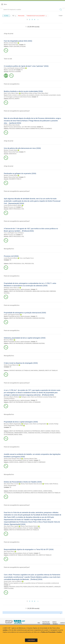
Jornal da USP (12, 70)
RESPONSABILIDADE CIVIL (31, 555)
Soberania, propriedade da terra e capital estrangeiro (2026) (25, 338)
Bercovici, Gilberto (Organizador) (12, 424)
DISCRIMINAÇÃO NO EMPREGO (22, 493)
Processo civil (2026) (11, 256)
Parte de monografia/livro (12, 84)
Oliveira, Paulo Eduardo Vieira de (12, 459)
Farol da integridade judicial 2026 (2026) (18, 41)
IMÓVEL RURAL (28, 402)
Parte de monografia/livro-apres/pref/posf (17, 111)
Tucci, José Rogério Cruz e (27, 258)
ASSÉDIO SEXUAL (14, 462)
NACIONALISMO (45, 291)
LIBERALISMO (36, 291)
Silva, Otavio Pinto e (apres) (11, 526)
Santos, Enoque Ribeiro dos (11, 365)
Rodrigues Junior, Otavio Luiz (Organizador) (35, 424)
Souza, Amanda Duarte (10, 485)
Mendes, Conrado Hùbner (11, 43)
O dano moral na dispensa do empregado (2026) (21, 363)
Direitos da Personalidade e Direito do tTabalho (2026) (23, 482)
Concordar (31, 640)
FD (25, 45)
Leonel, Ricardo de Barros (11, 258)
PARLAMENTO (50, 587)
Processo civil (12, 207)
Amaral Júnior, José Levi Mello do (13, 581)
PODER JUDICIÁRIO (14, 46)
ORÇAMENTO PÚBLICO (15, 179)
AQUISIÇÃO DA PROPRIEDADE (32, 431)
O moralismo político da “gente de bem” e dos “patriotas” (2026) (26, 66)
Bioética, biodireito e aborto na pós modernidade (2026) (23, 91)
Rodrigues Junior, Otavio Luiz (12, 288)
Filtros (6, 16)
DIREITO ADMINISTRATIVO (33, 129)
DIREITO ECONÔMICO (46, 129)
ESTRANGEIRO (28, 291)
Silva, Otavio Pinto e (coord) (11, 484)
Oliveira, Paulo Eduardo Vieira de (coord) (31, 484)
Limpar (61, 16)
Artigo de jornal (9, 34)
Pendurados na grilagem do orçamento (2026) (20, 173)
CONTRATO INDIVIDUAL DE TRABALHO (20, 371)
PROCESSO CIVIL (29, 264)
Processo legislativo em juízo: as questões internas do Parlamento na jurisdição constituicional (33, 583)
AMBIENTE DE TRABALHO (26, 462)
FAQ (39, 623)
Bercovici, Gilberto (9, 340)
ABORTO (17, 99)
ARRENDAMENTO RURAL (21, 433)
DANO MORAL (34, 371)
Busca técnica (55, 623)
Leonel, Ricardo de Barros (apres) (13, 205)
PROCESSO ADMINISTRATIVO (17, 129)
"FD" (14, 16)
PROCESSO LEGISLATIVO (16, 587)
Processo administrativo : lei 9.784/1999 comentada (22, 127)
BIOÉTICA (12, 99)
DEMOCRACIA (13, 154)
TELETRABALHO (8, 493)
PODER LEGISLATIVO (29, 587)
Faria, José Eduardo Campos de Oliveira (14, 68)
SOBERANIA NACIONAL (39, 318)
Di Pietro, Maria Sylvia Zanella (12, 125)
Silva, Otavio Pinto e (9, 551)
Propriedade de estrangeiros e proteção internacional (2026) (25, 313)
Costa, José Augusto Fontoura (12, 315)
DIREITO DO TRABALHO (51, 371)
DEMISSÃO (42, 371)
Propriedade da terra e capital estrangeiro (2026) (21, 422)
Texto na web (8, 59)
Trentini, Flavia (19, 425)
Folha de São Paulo (13, 45)
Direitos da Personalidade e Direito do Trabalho (21, 460)
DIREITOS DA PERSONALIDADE (39, 493)
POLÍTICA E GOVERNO (15, 72)
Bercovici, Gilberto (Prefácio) (11, 397)
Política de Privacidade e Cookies (51, 632)
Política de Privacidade (46, 623)
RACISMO (21, 491)
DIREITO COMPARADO (39, 462)
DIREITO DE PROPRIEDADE (16, 291)
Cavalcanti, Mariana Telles (30, 459)
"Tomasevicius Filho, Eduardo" (37, 16)
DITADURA (23, 46)
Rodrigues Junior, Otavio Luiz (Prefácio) (32, 397)
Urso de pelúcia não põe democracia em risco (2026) (22, 148)
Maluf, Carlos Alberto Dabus (11, 93)
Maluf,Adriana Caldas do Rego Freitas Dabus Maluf (35, 93)
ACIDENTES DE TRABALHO (16, 555)
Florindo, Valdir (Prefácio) (51, 484)
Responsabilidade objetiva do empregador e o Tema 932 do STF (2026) (29, 549)
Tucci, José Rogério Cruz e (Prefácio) (14, 233)
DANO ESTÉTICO (28, 491)
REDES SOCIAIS (13, 491)
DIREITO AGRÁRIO (45, 431)
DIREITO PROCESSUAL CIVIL (16, 209)
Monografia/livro (9, 249)
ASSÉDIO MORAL (48, 491)
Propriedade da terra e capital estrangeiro (19, 289)
